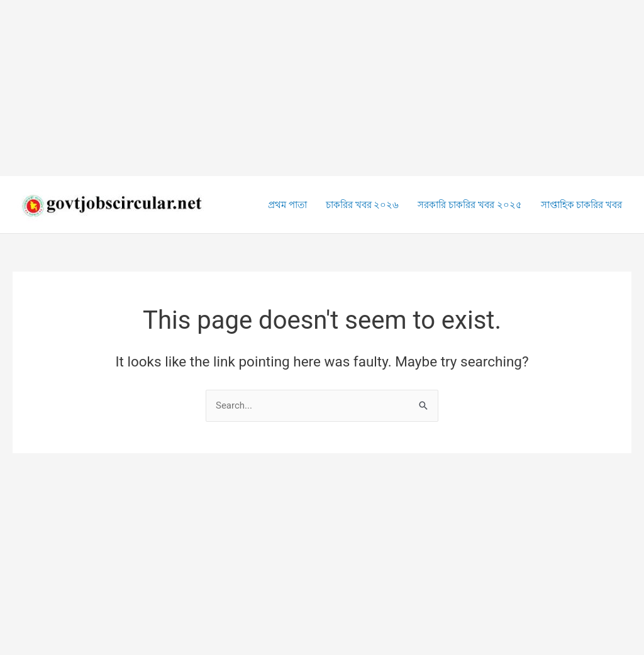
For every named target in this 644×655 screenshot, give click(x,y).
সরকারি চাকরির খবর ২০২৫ (469, 205)
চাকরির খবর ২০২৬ (362, 205)
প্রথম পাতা (287, 205)
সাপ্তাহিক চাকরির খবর (581, 205)
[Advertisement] (322, 88)
